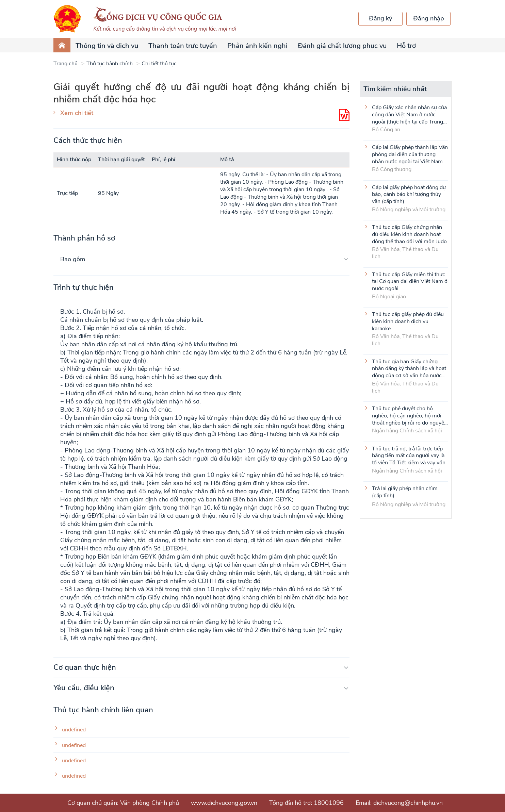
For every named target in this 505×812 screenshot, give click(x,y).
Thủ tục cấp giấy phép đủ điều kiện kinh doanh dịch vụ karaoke (408, 321)
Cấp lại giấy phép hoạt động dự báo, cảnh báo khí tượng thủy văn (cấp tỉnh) (409, 194)
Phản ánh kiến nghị (257, 46)
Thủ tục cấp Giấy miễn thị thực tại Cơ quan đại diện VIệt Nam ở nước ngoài (410, 281)
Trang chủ (66, 64)
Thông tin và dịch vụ (107, 46)
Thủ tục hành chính (110, 64)
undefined (74, 730)
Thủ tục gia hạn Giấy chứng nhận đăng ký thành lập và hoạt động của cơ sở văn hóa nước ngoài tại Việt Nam (409, 368)
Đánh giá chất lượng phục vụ (342, 46)
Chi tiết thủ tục (159, 64)
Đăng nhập (429, 18)
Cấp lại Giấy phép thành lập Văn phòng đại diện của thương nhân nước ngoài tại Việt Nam (410, 154)
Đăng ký (380, 18)
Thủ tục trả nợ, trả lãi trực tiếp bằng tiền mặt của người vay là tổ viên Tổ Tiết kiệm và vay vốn (409, 455)
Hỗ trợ (406, 46)
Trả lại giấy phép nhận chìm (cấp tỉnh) (405, 492)
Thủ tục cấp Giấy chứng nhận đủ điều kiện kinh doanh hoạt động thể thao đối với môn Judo (409, 234)
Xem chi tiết (77, 113)
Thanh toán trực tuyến (183, 46)
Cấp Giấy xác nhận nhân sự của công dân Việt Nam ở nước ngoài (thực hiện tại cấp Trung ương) (409, 114)
